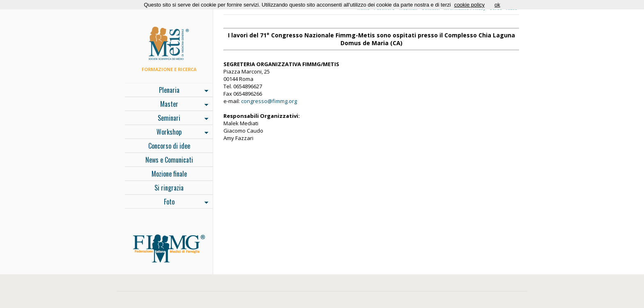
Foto (167, 202)
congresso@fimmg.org (269, 101)
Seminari (167, 119)
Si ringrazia (169, 188)
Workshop (167, 133)
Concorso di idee (169, 146)
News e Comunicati (169, 160)
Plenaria (167, 91)
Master (167, 105)
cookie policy (469, 5)
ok (497, 5)
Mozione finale (169, 174)
